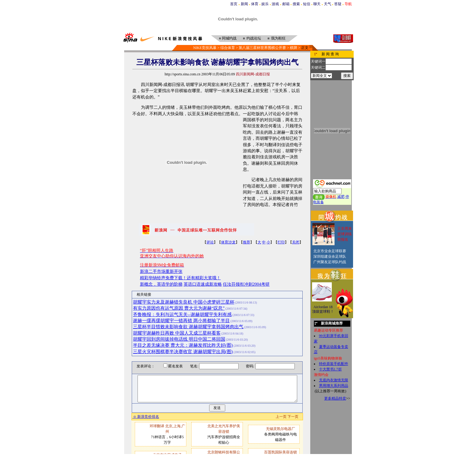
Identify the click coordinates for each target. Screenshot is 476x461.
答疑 (338, 4)
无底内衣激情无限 (334, 380)
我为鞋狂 (278, 38)
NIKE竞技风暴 (205, 48)
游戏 (275, 4)
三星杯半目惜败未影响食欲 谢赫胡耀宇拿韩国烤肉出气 (188, 327)
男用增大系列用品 (334, 386)
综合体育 (228, 48)
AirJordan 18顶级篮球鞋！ (323, 309)
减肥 (341, 197)
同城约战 (229, 38)
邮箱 (286, 4)
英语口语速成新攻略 (203, 284)
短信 (307, 4)
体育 (255, 4)
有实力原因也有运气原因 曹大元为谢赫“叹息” (179, 308)
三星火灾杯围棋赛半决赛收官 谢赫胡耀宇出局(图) (183, 352)
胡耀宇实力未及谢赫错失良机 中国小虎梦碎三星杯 (184, 302)
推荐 (246, 242)
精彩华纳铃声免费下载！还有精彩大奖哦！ (180, 278)
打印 (281, 242)
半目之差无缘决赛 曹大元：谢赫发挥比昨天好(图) (183, 345)
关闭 (296, 242)
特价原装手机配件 (334, 364)
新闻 (244, 4)
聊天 (317, 4)
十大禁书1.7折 (330, 369)
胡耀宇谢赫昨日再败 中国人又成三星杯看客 (177, 333)
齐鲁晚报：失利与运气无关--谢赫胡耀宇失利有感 (182, 315)
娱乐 (265, 4)
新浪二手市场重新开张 (161, 272)
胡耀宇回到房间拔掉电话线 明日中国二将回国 (179, 339)
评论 (210, 242)
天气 (328, 4)
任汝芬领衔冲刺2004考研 (246, 284)
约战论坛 (254, 38)
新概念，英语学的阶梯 (161, 284)
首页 (234, 4)
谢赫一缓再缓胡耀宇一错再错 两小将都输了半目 (181, 321)
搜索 (296, 4)
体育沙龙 (228, 242)
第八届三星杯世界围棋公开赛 (262, 48)
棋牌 (294, 48)
